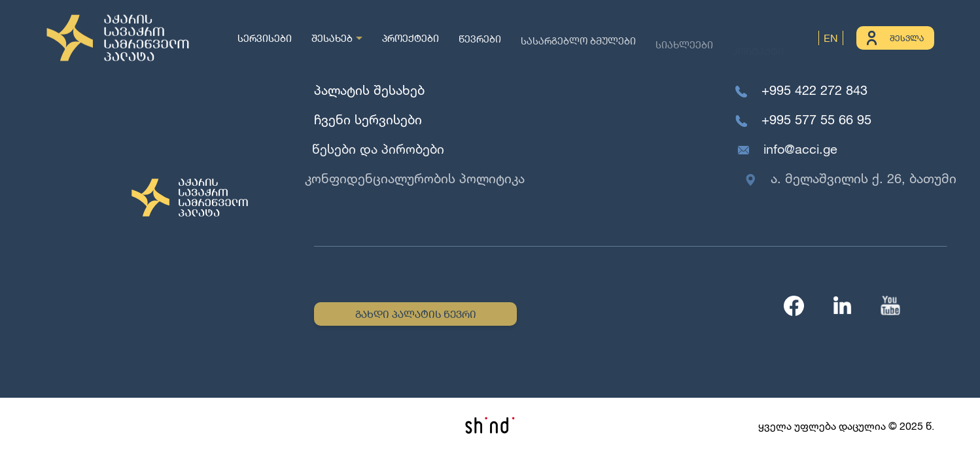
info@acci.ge (802, 149)
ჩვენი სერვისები (367, 119)
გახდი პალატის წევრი (416, 315)
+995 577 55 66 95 (817, 119)
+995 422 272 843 (814, 90)
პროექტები (411, 38)
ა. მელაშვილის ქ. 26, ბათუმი (868, 178)
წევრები (480, 40)
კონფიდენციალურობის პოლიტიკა (410, 178)
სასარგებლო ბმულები (578, 43)
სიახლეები (684, 48)
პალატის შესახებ (369, 90)
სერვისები (265, 37)
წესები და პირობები (376, 149)
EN (831, 38)
